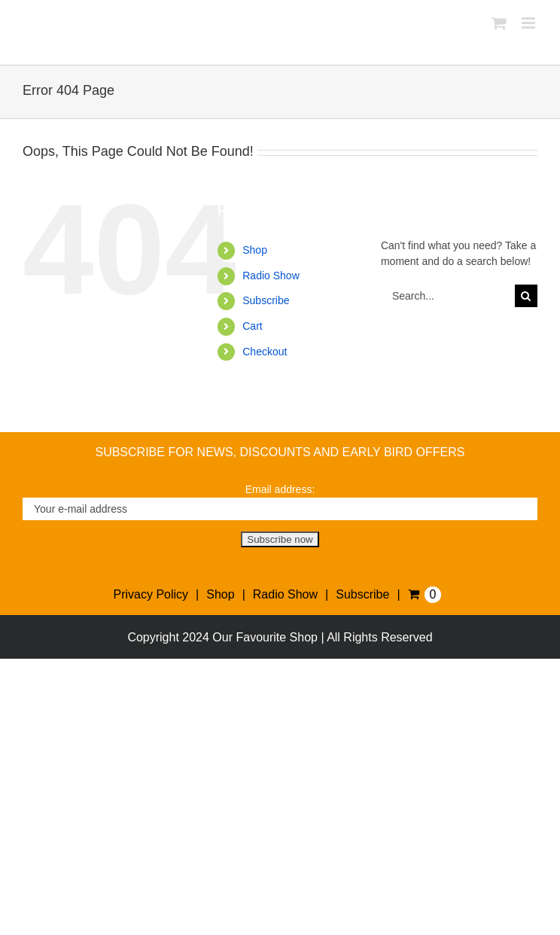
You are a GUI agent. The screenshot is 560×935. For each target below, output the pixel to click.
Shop (255, 250)
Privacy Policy (151, 594)
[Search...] (448, 296)
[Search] (526, 296)
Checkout (265, 352)
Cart (252, 326)
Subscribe (266, 300)
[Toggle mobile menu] (530, 23)
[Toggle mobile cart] (499, 23)
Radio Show (271, 276)
